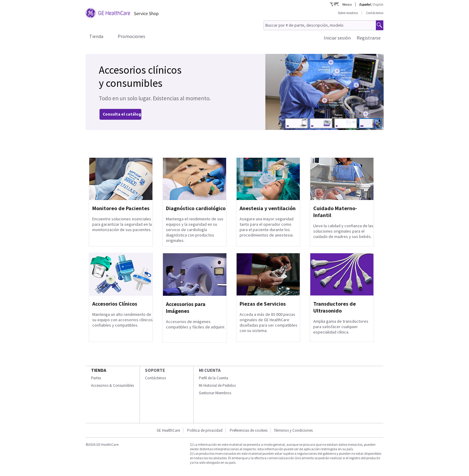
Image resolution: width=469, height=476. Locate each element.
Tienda (96, 36)
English (378, 4)
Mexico (347, 4)
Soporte (155, 370)
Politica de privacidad (205, 430)
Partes (96, 378)
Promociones (131, 36)
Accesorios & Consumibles (112, 385)
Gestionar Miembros (215, 393)
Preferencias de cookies (249, 430)
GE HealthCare (168, 430)
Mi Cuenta (210, 370)
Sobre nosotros (348, 13)
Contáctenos (375, 13)
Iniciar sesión (337, 38)
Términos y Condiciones (293, 430)
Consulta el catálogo (123, 114)
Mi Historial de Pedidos (217, 385)
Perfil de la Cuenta (214, 378)
